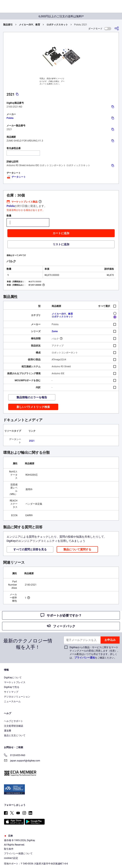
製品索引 (8, 25)
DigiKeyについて (13, 678)
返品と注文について (15, 735)
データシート (16, 177)
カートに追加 (61, 233)
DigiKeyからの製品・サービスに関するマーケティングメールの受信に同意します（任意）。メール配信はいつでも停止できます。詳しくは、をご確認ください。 (95, 653)
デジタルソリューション (17, 697)
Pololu (10, 118)
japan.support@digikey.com (22, 761)
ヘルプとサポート (14, 721)
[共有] (117, 29)
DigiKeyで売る (12, 687)
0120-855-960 (15, 756)
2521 (32, 441)
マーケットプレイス (15, 682)
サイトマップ (11, 692)
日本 (8, 836)
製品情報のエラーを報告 (32, 397)
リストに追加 (61, 244)
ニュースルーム (12, 701)
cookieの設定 (11, 858)
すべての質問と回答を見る (30, 549)
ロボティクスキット (57, 25)
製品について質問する (77, 549)
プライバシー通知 (85, 658)
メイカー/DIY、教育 (30, 25)
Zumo (55, 331)
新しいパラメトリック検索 (33, 407)
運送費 (8, 731)
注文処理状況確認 (14, 726)
